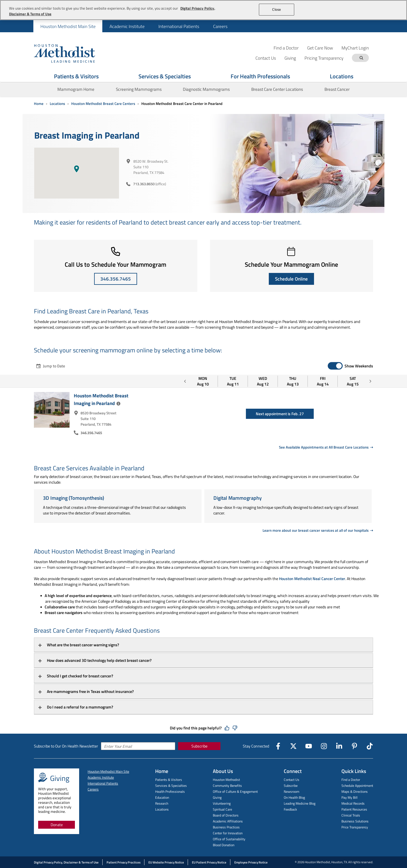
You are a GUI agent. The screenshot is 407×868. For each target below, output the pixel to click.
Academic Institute (127, 26)
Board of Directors (226, 815)
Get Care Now (320, 48)
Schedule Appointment (357, 786)
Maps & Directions (355, 791)
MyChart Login (355, 48)
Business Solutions (355, 821)
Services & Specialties (165, 76)
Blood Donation (224, 845)
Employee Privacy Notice (251, 862)
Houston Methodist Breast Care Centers (103, 104)
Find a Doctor (286, 48)
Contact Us (292, 780)
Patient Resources (354, 809)
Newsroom (292, 791)
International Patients (179, 26)
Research (162, 803)
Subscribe (199, 746)
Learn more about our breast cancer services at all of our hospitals (316, 530)
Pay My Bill (349, 797)
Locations (342, 76)
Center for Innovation (228, 833)
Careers (220, 26)
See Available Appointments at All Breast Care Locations (324, 447)
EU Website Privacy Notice (166, 862)
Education (162, 797)
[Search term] (361, 58)
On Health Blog (294, 797)
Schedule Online (291, 279)
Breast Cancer (337, 89)
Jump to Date (50, 366)
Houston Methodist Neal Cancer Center (312, 579)
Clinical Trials (351, 815)
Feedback (290, 809)
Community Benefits (227, 786)
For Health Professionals (260, 76)
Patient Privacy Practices (124, 862)
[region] (203, 10)
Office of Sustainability (229, 839)
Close (277, 9)
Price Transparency (355, 827)
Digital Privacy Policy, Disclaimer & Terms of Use (66, 862)
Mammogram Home (76, 89)
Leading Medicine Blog (300, 803)
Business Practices (226, 827)
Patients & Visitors (76, 76)
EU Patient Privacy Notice (209, 862)
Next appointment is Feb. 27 (280, 414)
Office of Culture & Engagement (235, 791)
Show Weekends (359, 366)
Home (39, 104)
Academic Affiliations (228, 821)
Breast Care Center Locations (277, 89)
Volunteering (222, 803)
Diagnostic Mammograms (206, 89)
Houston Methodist (226, 780)
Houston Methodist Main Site (68, 26)
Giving (217, 797)
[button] (77, 169)
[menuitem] (68, 26)
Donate (57, 825)
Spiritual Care (222, 809)
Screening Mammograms (139, 89)
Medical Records (353, 803)
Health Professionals (170, 791)
